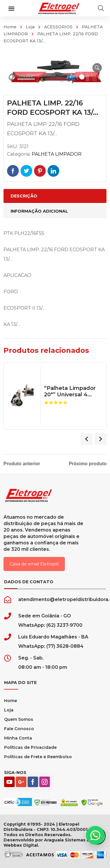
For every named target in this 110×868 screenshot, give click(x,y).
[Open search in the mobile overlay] (101, 8)
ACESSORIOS (58, 27)
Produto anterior (22, 464)
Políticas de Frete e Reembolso (38, 757)
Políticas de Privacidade (30, 747)
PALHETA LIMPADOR (57, 154)
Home (10, 27)
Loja (30, 27)
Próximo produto (88, 464)
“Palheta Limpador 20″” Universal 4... (70, 392)
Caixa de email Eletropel (34, 564)
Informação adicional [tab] (39, 211)
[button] (97, 68)
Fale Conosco (19, 729)
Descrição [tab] (24, 196)
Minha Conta (18, 738)
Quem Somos (19, 719)
